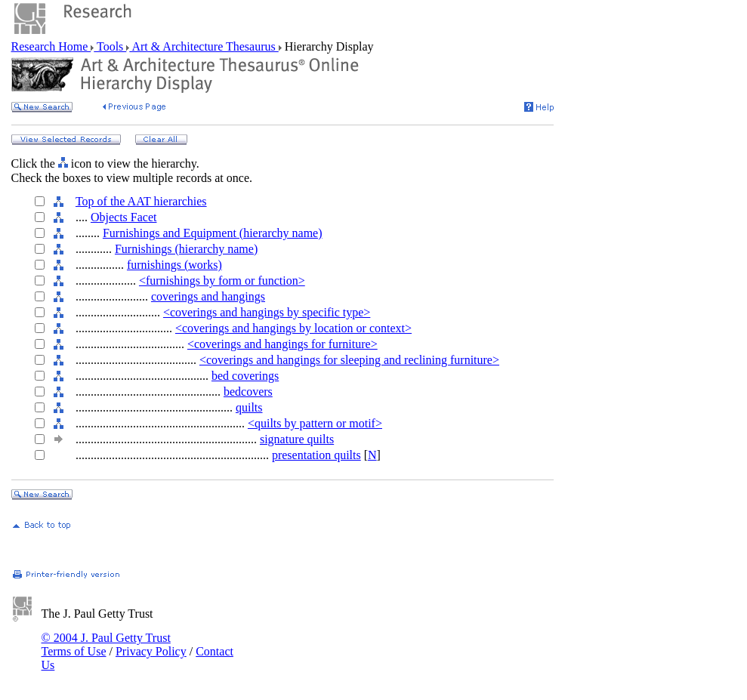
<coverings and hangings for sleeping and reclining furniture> (349, 360)
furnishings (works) (174, 265)
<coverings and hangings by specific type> (267, 312)
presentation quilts (316, 455)
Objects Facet (124, 217)
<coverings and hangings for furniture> (282, 344)
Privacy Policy (151, 651)
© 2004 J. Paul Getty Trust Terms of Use (106, 644)
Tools (110, 46)
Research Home (51, 46)
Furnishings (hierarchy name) (186, 249)
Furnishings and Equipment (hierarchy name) (213, 233)
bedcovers (248, 392)
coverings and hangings (208, 296)
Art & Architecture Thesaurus (204, 46)
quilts (249, 407)
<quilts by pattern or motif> (315, 423)
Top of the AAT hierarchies (141, 201)
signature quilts (297, 439)
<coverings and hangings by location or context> (293, 328)
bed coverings (245, 376)
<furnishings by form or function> (222, 281)
